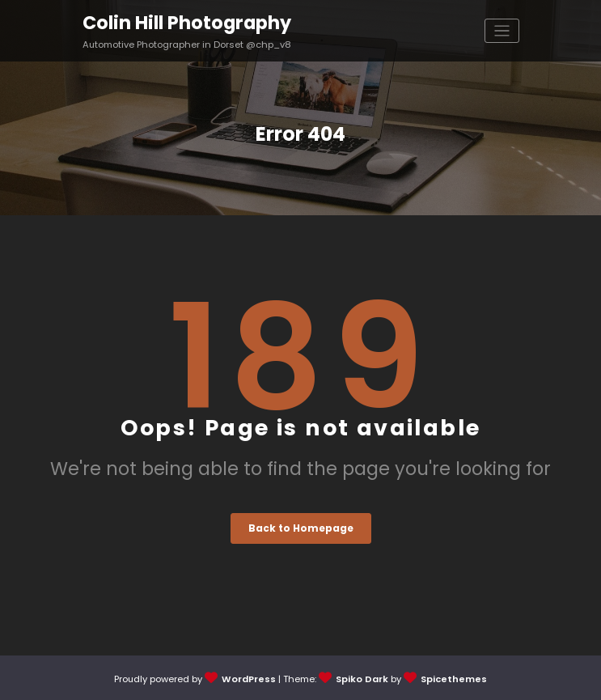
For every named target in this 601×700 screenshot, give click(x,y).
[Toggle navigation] (502, 31)
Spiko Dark (362, 679)
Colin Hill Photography (187, 23)
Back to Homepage (301, 528)
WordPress (249, 679)
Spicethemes (454, 679)
